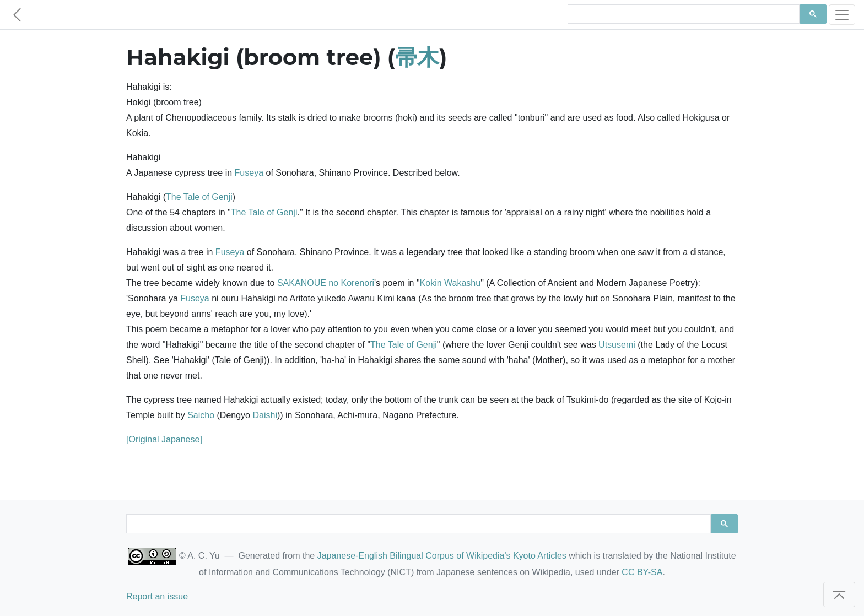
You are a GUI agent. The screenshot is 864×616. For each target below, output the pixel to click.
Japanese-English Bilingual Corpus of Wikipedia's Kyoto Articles (442, 556)
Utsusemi (617, 345)
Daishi (264, 415)
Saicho (201, 415)
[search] (682, 14)
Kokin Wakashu (450, 283)
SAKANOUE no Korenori (326, 283)
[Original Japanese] (164, 439)
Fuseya (249, 173)
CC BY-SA (642, 572)
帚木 (417, 57)
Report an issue (157, 596)
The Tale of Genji (199, 197)
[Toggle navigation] (842, 15)
